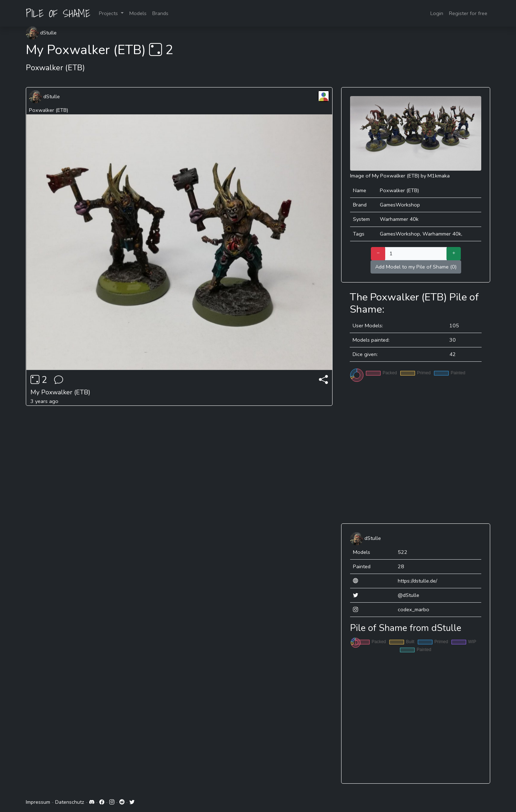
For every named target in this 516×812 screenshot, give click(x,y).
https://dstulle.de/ (417, 581)
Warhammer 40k (399, 219)
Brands (160, 13)
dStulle (41, 33)
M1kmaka (439, 176)
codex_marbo (414, 609)
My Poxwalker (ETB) (60, 392)
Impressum (38, 802)
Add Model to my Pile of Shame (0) (416, 267)
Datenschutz (70, 802)
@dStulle (408, 595)
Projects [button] (109, 13)
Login (437, 13)
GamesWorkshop (400, 205)
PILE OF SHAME (58, 13)
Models (138, 13)
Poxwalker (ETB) (49, 110)
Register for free (468, 13)
